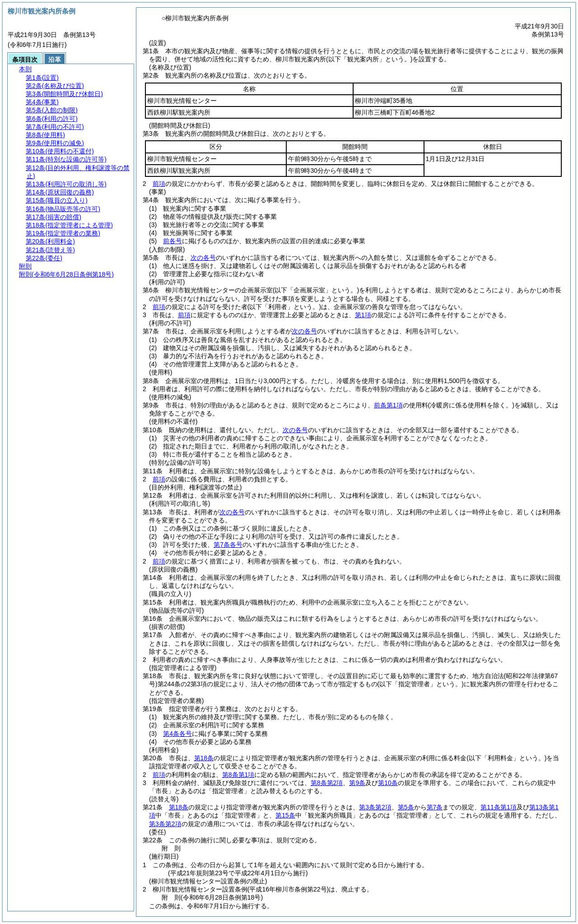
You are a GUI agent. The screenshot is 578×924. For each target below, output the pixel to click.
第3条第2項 (375, 807)
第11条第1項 (498, 807)
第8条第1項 (238, 775)
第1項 (363, 315)
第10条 (388, 783)
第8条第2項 (327, 783)
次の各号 (203, 258)
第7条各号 (228, 545)
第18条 (204, 758)
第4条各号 (177, 734)
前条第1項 (388, 405)
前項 (159, 184)
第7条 (435, 807)
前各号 (172, 241)
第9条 (357, 783)
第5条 (406, 807)
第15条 (285, 815)
